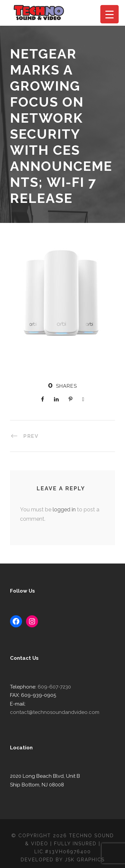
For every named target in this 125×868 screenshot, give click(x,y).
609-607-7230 (51, 687)
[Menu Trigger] (109, 14)
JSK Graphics (85, 851)
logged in (62, 510)
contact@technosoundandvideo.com (67, 704)
